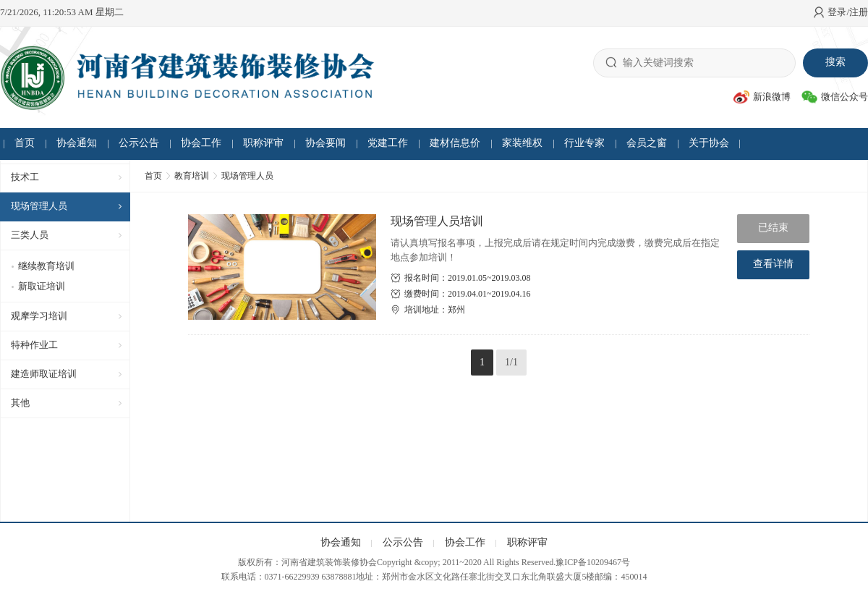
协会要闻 (325, 143)
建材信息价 (455, 143)
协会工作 (201, 143)
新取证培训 (42, 286)
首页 (25, 143)
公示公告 (139, 143)
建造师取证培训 (44, 374)
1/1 (511, 362)
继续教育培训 (46, 266)
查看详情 (773, 264)
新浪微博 (762, 97)
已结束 (773, 228)
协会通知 (77, 143)
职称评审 (263, 143)
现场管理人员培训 (437, 221)
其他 (20, 403)
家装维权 (522, 143)
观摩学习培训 (39, 316)
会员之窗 (647, 143)
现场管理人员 (39, 206)
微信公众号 (835, 97)
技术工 (25, 177)
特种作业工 (34, 345)
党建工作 (388, 143)
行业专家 (584, 143)
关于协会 (709, 143)
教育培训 (192, 176)
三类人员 (30, 235)
